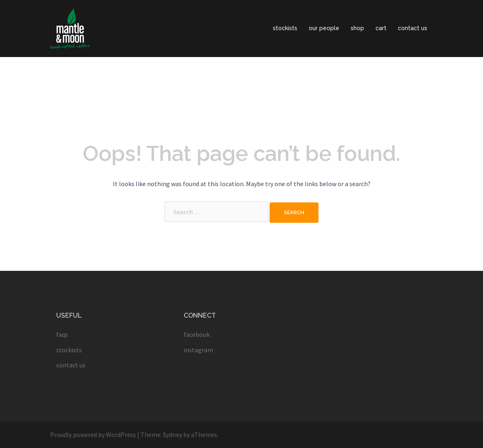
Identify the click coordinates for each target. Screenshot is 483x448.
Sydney (172, 435)
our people (324, 28)
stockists (285, 28)
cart (381, 28)
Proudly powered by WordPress (93, 435)
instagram (198, 350)
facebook (197, 334)
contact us (413, 28)
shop (357, 28)
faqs (62, 334)
